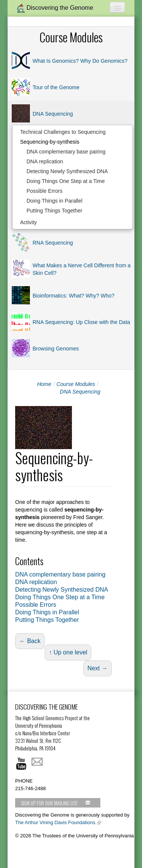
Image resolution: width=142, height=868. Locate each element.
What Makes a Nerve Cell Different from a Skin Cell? (82, 269)
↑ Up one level (68, 652)
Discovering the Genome (55, 8)
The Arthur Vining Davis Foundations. (56, 822)
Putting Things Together (54, 211)
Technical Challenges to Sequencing (63, 132)
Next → (98, 668)
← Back (30, 641)
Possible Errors (44, 191)
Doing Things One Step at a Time (66, 181)
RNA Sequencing (53, 243)
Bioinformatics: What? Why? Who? (73, 296)
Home (44, 384)
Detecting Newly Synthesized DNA (67, 171)
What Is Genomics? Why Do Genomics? (80, 61)
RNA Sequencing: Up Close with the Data (81, 322)
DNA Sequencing (53, 114)
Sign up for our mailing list (56, 803)
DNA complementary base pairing (66, 152)
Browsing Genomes (56, 349)
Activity (28, 222)
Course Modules (76, 384)
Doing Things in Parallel (55, 201)
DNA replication (45, 161)
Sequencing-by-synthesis (50, 142)
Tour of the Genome (56, 87)
